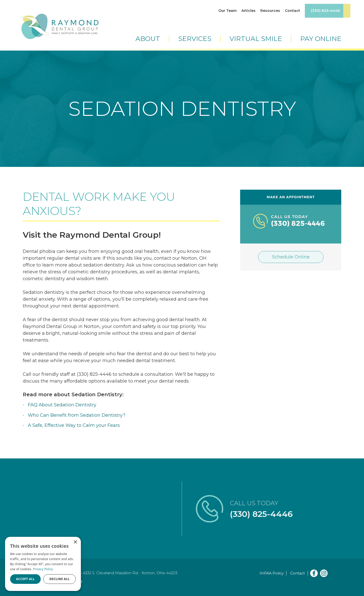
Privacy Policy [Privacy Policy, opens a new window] (43, 569)
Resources (270, 11)
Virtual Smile (256, 39)
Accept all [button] (26, 579)
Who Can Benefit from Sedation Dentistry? (77, 415)
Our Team (227, 11)
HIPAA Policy (272, 573)
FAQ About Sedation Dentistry (62, 405)
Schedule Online (291, 257)
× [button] (75, 542)
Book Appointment (347, 11)
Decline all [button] (60, 579)
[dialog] (43, 564)
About (148, 39)
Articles (248, 11)
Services (195, 39)
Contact (292, 11)
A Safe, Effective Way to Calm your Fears (74, 425)
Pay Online (321, 39)
